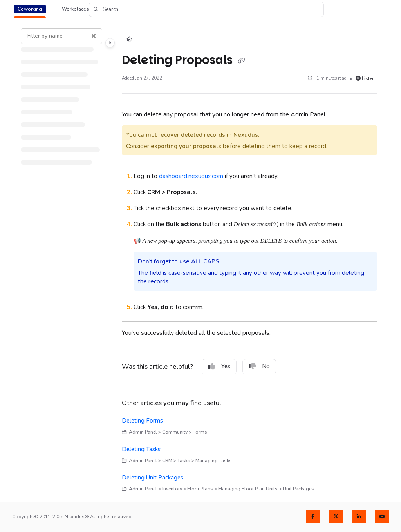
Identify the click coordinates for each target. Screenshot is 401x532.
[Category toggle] (110, 43)
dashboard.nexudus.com (191, 176)
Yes (219, 366)
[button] (206, 9)
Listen (365, 78)
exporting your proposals (186, 146)
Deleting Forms (142, 421)
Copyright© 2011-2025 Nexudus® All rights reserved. (72, 517)
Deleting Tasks (141, 449)
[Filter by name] (61, 36)
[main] (250, 261)
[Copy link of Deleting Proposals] (242, 61)
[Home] (129, 40)
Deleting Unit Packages (153, 478)
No (259, 366)
